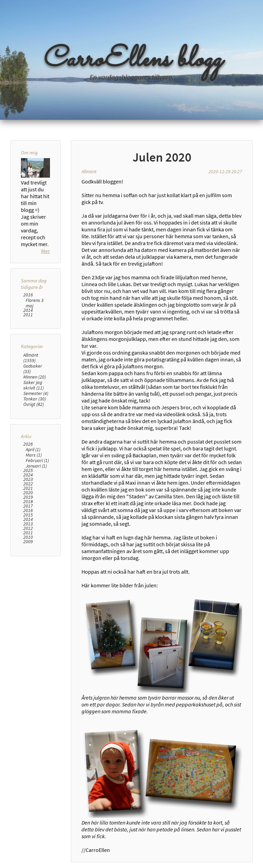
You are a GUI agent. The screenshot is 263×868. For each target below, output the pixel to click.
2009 (28, 542)
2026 (28, 444)
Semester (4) (36, 393)
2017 (28, 506)
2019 (28, 497)
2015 (28, 515)
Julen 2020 (162, 157)
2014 (28, 310)
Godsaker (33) (33, 369)
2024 (28, 475)
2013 (28, 524)
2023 (28, 479)
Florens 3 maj (35, 303)
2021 (28, 488)
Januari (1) (36, 466)
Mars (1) (34, 455)
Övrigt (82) (34, 404)
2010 (28, 537)
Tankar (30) (35, 399)
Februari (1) (37, 460)
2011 (28, 315)
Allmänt (89, 171)
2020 (28, 493)
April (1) (33, 449)
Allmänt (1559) (31, 358)
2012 (28, 528)
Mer (46, 251)
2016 (28, 295)
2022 (28, 484)
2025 (28, 470)
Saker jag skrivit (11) (34, 385)
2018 (28, 502)
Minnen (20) (35, 377)
